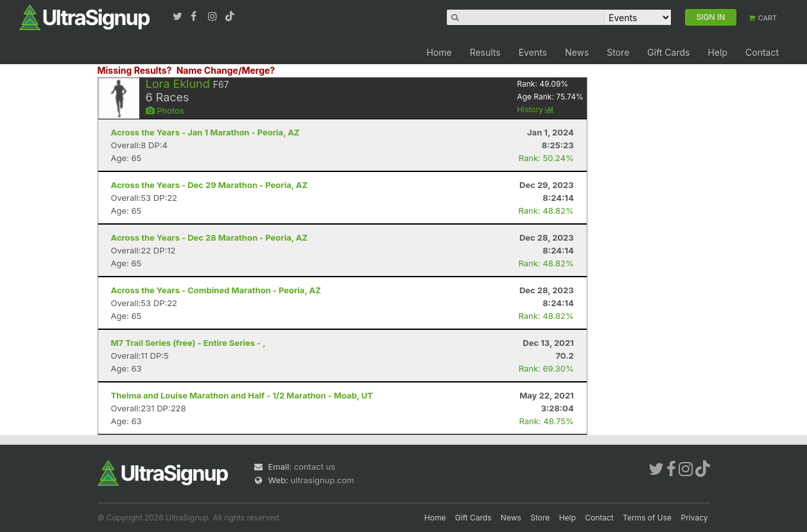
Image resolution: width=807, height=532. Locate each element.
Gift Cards (668, 52)
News (577, 52)
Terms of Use (647, 518)
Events (533, 52)
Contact (762, 52)
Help (717, 52)
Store (618, 52)
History (535, 109)
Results (485, 52)
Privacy (695, 518)
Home (439, 52)
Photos (165, 110)
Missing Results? (135, 70)
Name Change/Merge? (226, 70)
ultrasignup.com (323, 480)
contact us (315, 467)
